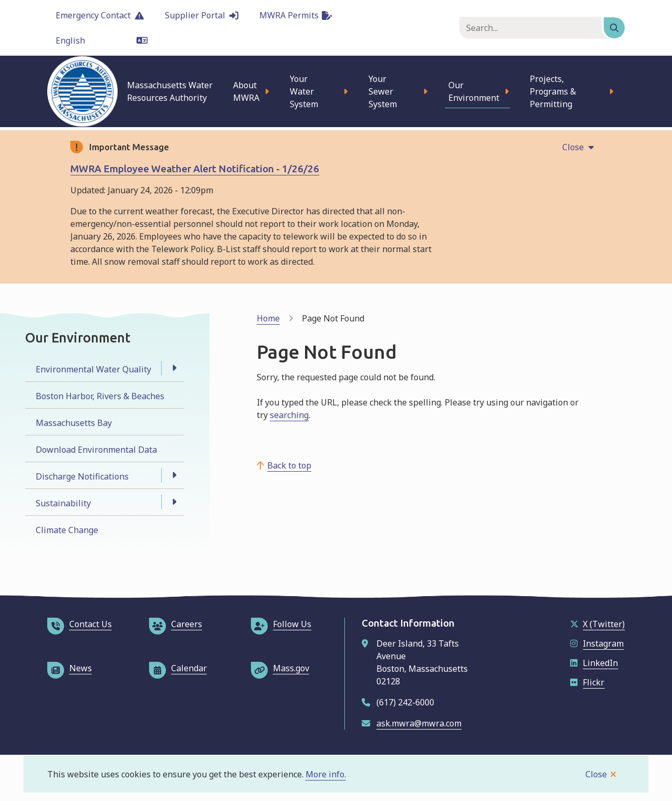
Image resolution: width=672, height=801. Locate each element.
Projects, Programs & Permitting (553, 91)
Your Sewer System (383, 91)
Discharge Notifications (82, 476)
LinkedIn (594, 663)
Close (596, 774)
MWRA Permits (296, 15)
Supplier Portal (202, 15)
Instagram (597, 643)
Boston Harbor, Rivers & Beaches (100, 396)
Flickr (587, 682)
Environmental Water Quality (93, 369)
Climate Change (67, 530)
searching (289, 415)
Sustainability (63, 503)
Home (268, 318)
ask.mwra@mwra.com (419, 723)
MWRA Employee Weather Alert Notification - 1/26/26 (195, 169)
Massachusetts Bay (74, 423)
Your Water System (304, 91)
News (70, 668)
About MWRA (246, 91)
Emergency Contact (100, 15)
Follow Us (281, 624)
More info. (326, 774)
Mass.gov (280, 668)
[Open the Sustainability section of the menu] (174, 502)
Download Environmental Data (96, 450)
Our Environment (474, 91)
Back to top (289, 465)
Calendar (178, 668)
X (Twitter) (597, 624)
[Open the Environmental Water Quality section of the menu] (174, 368)
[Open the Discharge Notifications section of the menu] (174, 475)
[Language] (102, 40)
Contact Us (80, 624)
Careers (176, 624)
